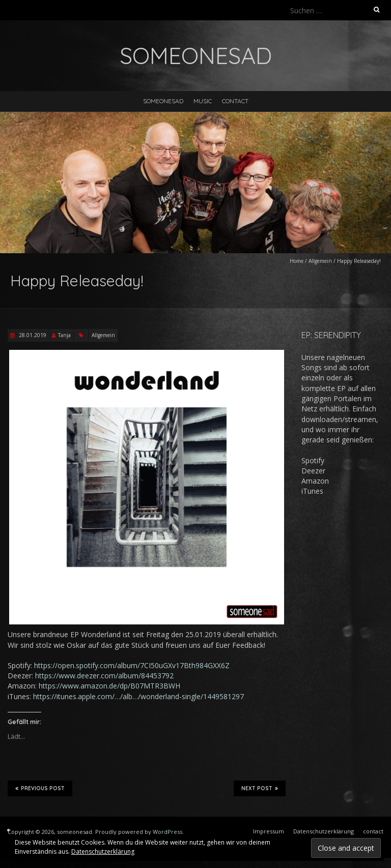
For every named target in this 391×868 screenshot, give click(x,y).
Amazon (315, 481)
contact (235, 101)
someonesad (163, 101)
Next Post (260, 788)
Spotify (313, 460)
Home (297, 261)
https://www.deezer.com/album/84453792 (104, 676)
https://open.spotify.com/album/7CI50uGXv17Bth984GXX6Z (132, 665)
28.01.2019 (32, 335)
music (203, 101)
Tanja (64, 335)
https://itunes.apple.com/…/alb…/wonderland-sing (114, 696)
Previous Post (40, 788)
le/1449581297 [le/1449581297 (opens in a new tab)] (219, 696)
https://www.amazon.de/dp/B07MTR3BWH (109, 686)
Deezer (313, 471)
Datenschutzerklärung (103, 851)
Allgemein (320, 261)
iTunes (312, 491)
